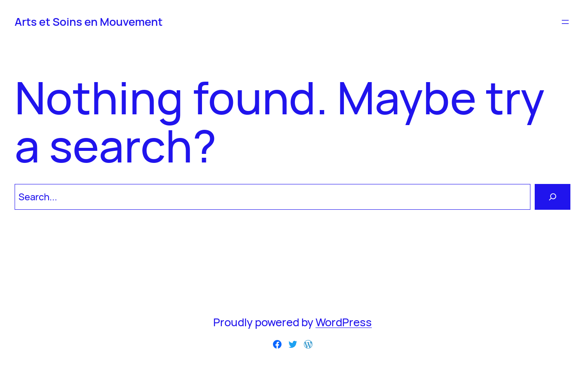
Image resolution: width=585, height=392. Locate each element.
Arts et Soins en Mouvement (89, 22)
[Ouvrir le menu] (565, 22)
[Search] (553, 197)
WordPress (344, 322)
